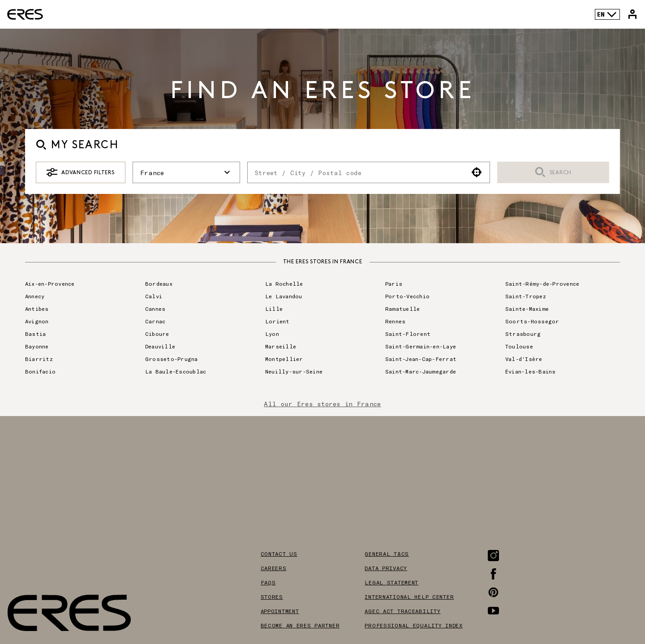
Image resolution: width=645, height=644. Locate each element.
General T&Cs (387, 554)
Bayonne (37, 346)
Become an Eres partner (300, 625)
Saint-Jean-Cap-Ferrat (421, 359)
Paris (394, 283)
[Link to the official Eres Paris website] (25, 14)
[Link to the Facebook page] (493, 574)
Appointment (280, 611)
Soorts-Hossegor (532, 321)
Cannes (155, 309)
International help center (409, 597)
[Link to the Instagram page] (493, 556)
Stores (272, 597)
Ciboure (157, 334)
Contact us (279, 554)
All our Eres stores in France (322, 404)
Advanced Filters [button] (80, 172)
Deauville (160, 346)
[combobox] (356, 172)
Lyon (272, 334)
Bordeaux (159, 283)
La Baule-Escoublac (176, 371)
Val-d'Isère (524, 359)
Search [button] (553, 173)
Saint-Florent (408, 334)
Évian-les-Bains (531, 371)
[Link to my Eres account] (632, 14)
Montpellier (284, 359)
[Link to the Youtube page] (493, 611)
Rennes (395, 321)
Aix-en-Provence (50, 283)
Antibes (37, 309)
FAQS (268, 582)
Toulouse (519, 346)
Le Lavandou (284, 296)
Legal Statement (391, 582)
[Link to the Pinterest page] (493, 592)
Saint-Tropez (526, 296)
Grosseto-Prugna (172, 359)
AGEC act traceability (402, 611)
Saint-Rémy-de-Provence (542, 283)
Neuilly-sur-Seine (294, 371)
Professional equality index (413, 625)
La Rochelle (284, 283)
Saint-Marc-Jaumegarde (421, 371)
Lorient (277, 321)
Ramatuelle (402, 309)
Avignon (37, 321)
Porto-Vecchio (407, 296)
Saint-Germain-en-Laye (421, 346)
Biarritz (39, 359)
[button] (477, 172)
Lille (274, 309)
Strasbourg (523, 334)
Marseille (281, 346)
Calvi (154, 296)
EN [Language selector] (607, 14)
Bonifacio (40, 371)
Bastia (35, 334)
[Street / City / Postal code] (356, 172)
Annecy (35, 296)
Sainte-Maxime (527, 309)
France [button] (186, 172)
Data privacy (386, 568)
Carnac (155, 321)
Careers (274, 568)
